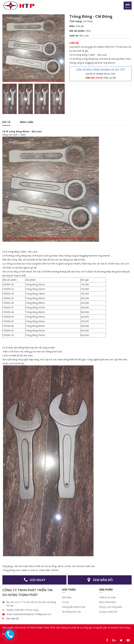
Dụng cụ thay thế (108, 612)
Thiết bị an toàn (107, 597)
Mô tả (6, 122)
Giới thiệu (67, 597)
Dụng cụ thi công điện (111, 607)
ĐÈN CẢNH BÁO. (108, 602)
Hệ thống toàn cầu (71, 612)
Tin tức (65, 602)
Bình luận (27, 122)
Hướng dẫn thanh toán (74, 607)
